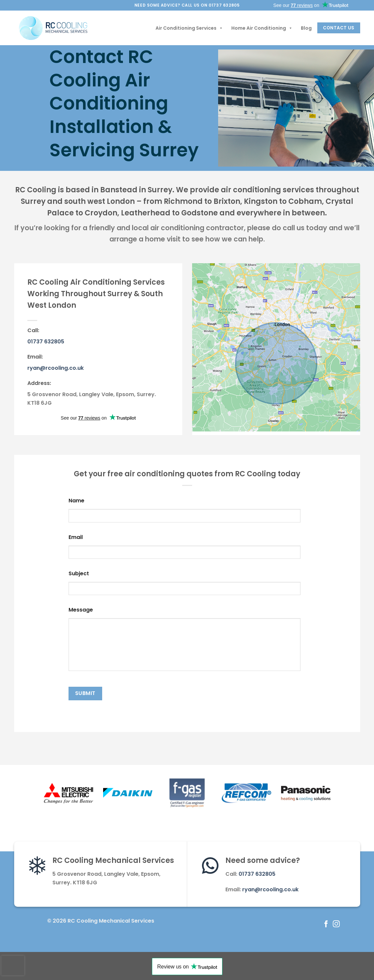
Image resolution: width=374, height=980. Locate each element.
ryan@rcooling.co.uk (56, 368)
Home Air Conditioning (262, 28)
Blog (306, 28)
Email (76, 537)
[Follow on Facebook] (326, 924)
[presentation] (13, 965)
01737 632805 (46, 342)
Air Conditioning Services (189, 28)
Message (81, 610)
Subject (79, 574)
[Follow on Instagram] (336, 924)
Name (76, 501)
